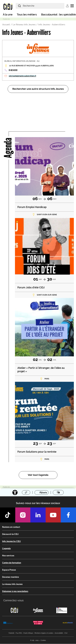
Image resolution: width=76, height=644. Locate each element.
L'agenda (6, 549)
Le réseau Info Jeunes (12, 584)
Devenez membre (11, 577)
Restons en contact (11, 527)
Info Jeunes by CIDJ (11, 541)
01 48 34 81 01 (13, 70)
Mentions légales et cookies (44, 633)
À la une (8, 14)
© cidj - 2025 (34, 641)
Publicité (11, 633)
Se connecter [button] (67, 6)
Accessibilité (59, 633)
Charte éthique (28, 633)
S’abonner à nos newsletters (15, 591)
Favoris (43, 493)
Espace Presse (9, 570)
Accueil (6, 25)
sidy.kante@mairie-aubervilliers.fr (22, 76)
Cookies (43, 641)
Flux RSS (19, 633)
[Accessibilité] (15, 492)
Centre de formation (12, 563)
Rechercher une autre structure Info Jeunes (38, 89)
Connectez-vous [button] (13, 601)
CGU (66, 633)
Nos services (8, 556)
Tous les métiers (27, 14)
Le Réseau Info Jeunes (24, 25)
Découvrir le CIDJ (10, 534)
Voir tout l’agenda (38, 475)
